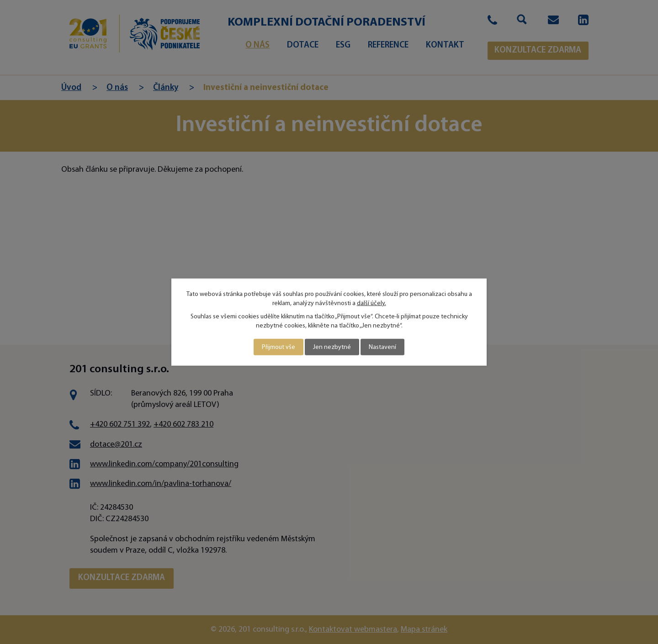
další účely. (371, 303)
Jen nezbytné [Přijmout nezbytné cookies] (332, 347)
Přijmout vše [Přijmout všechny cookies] (279, 347)
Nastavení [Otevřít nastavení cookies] (382, 347)
